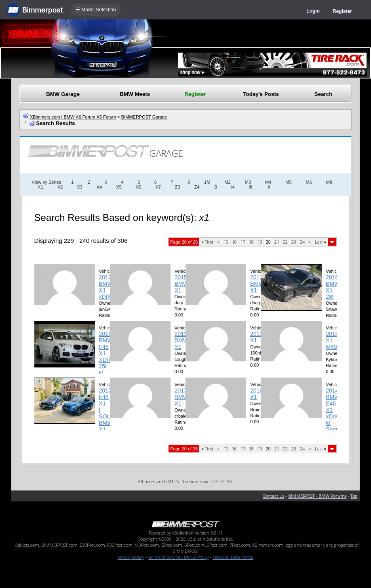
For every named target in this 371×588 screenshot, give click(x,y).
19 (260, 242)
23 (294, 242)
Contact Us (273, 496)
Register (342, 11)
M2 (227, 182)
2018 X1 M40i (332, 340)
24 (302, 242)
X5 (119, 187)
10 (226, 242)
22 (285, 242)
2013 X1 (256, 337)
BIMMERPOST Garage (144, 117)
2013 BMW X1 (257, 284)
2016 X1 (256, 394)
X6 (138, 187)
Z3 (178, 187)
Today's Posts (261, 94)
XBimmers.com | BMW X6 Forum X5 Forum (73, 117)
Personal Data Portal (233, 557)
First (207, 242)
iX (268, 187)
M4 (268, 182)
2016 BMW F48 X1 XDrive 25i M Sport (108, 357)
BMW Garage (63, 94)
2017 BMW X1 (181, 397)
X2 (60, 187)
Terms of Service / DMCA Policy (178, 557)
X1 (41, 187)
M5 (288, 182)
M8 (329, 182)
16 (234, 242)
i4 (233, 187)
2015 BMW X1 (181, 284)
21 (277, 242)
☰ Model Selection (96, 10)
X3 (79, 187)
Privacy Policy (131, 557)
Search (323, 94)
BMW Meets (135, 94)
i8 (251, 187)
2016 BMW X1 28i (333, 287)
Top (354, 496)
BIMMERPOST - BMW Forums (317, 496)
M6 (309, 182)
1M (207, 182)
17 (243, 242)
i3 (216, 187)
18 (251, 242)
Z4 (197, 187)
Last (320, 242)
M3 (248, 182)
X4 (99, 187)
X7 (158, 187)
